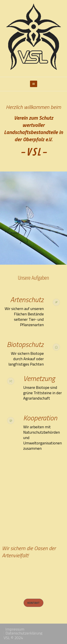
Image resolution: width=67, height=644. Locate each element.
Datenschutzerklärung (24, 633)
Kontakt (33, 603)
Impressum (15, 629)
